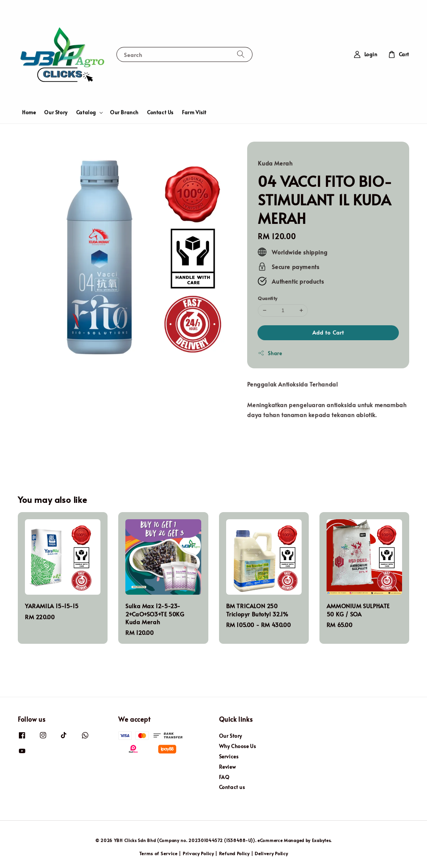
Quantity (267, 298)
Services (229, 756)
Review (228, 767)
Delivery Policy (271, 853)
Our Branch (124, 112)
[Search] (241, 54)
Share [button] (270, 353)
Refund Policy (234, 853)
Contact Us (160, 112)
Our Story (56, 112)
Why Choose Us (238, 746)
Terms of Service (158, 853)
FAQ (224, 777)
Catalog (86, 112)
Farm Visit (194, 112)
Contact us (232, 787)
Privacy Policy (198, 853)
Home (29, 112)
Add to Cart (328, 332)
